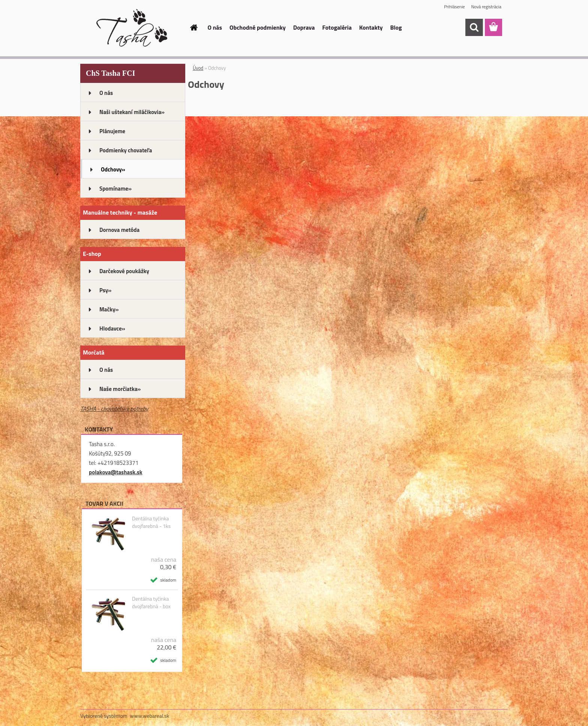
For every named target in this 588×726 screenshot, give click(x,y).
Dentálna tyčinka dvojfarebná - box (151, 603)
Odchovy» (113, 169)
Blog (396, 27)
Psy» (105, 290)
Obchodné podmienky (258, 27)
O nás (215, 27)
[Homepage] (193, 27)
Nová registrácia (486, 7)
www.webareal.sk (150, 716)
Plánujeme (112, 131)
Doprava (304, 27)
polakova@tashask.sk (116, 472)
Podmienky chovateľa (126, 150)
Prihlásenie (454, 7)
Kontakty (371, 27)
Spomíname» (115, 189)
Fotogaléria (337, 27)
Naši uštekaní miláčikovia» (132, 112)
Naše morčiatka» (120, 389)
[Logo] (132, 28)
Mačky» (109, 309)
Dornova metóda (119, 230)
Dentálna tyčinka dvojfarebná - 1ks (151, 522)
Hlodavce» (112, 328)
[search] (474, 27)
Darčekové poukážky (124, 271)
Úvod (198, 68)
